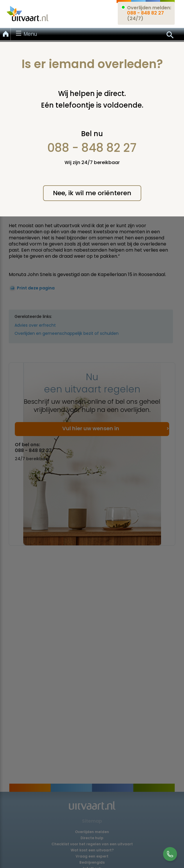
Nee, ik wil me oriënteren (92, 193)
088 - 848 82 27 (92, 148)
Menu (30, 34)
